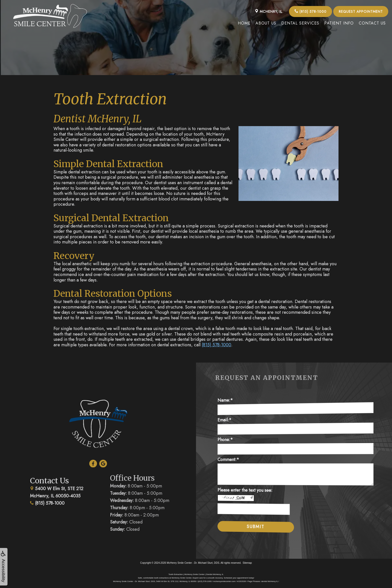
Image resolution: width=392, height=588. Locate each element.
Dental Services (300, 23)
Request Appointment (361, 12)
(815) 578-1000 (310, 12)
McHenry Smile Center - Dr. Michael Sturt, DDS (193, 563)
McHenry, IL (268, 12)
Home (244, 23)
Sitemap (247, 563)
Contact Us (372, 23)
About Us (266, 23)
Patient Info (339, 23)
